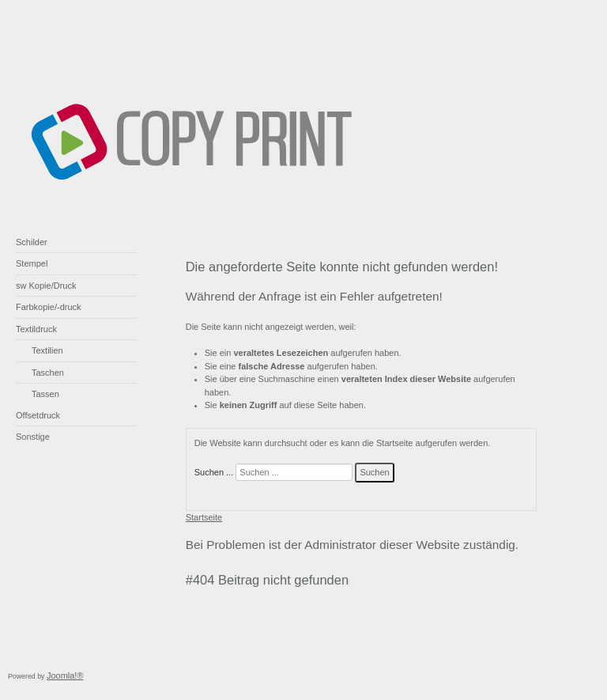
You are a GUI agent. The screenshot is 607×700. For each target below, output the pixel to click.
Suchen (374, 472)
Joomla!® (65, 675)
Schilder (32, 242)
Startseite (204, 517)
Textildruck (36, 329)
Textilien (47, 350)
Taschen (48, 373)
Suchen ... (214, 472)
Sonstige (33, 437)
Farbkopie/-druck (49, 307)
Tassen (45, 394)
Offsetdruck (38, 415)
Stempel (32, 263)
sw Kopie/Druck (46, 286)
